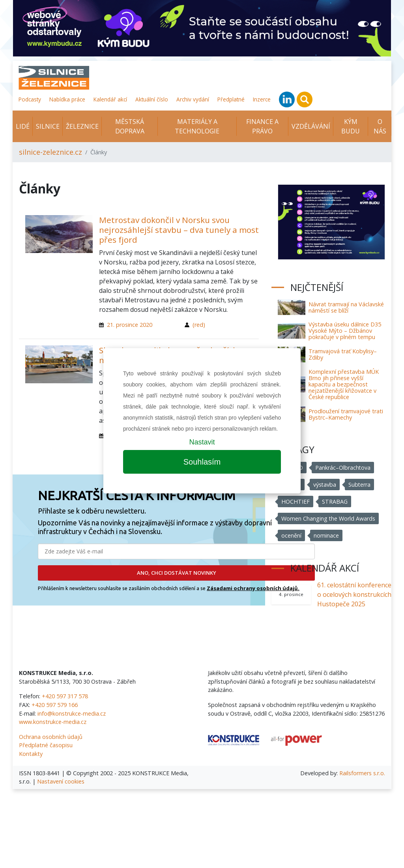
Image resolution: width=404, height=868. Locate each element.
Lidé (23, 126)
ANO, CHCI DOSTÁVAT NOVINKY (177, 573)
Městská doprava (130, 126)
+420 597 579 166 (55, 705)
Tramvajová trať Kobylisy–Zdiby (343, 354)
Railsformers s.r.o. (362, 773)
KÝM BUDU (351, 126)
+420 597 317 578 (65, 696)
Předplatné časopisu (46, 745)
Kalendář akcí (110, 99)
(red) (199, 325)
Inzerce (262, 99)
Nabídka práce (67, 99)
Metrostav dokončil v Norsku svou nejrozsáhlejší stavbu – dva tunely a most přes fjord (179, 230)
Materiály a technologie (197, 126)
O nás (380, 126)
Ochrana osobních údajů (51, 737)
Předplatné (231, 99)
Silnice (48, 126)
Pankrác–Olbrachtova (343, 468)
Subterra (360, 485)
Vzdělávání (311, 126)
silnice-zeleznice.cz (50, 152)
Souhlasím (202, 462)
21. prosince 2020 (130, 325)
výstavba (325, 485)
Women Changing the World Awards (328, 518)
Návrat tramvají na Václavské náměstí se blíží (346, 307)
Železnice (82, 126)
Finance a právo (262, 126)
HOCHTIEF (296, 501)
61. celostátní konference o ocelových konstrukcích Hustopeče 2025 (354, 594)
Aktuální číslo (152, 99)
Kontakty (31, 754)
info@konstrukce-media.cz (72, 713)
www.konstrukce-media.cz (53, 722)
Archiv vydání (193, 99)
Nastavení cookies (61, 781)
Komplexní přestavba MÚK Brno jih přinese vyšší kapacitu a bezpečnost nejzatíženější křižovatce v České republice (344, 384)
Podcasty (30, 99)
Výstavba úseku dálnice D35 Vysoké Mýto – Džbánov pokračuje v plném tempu (345, 331)
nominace (326, 535)
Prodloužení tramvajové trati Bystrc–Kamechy (346, 414)
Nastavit (202, 442)
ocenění (291, 535)
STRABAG (335, 501)
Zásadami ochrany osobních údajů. (253, 588)
